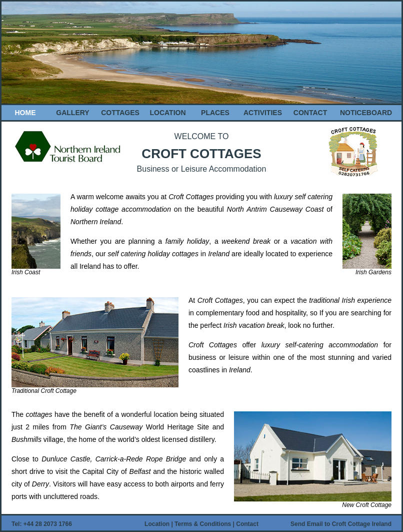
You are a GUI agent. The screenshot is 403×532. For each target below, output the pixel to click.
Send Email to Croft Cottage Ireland (341, 524)
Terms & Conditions (203, 524)
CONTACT (310, 113)
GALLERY (72, 113)
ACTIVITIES (263, 113)
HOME (25, 113)
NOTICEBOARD (366, 113)
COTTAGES (120, 113)
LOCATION (167, 113)
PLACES (215, 113)
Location (158, 524)
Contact (247, 524)
